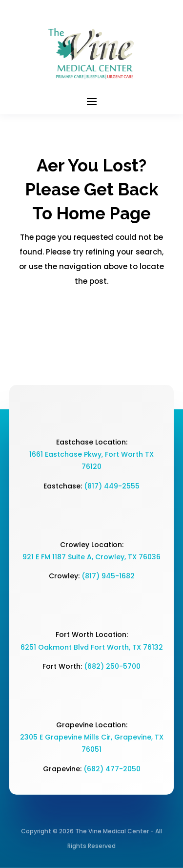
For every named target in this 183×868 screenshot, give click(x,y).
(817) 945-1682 (108, 576)
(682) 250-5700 (112, 666)
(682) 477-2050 (112, 769)
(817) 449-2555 (112, 486)
